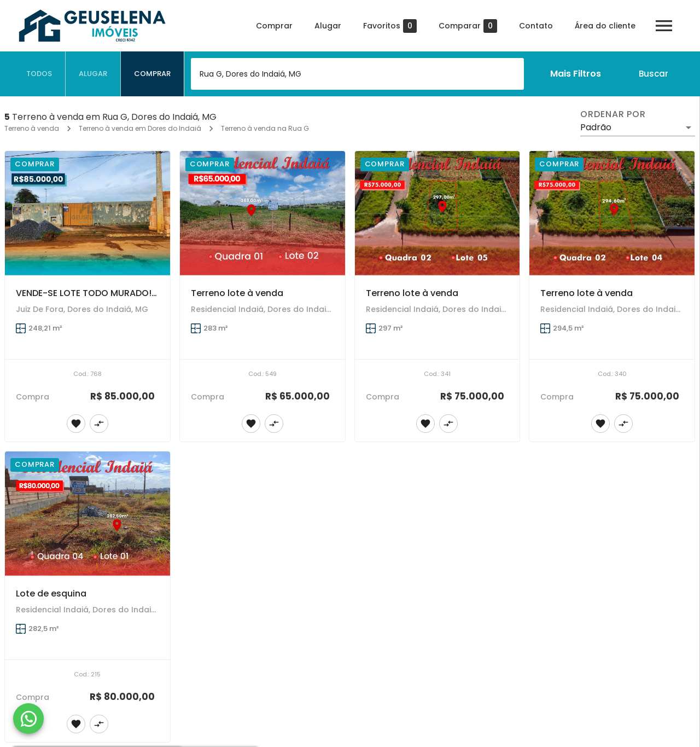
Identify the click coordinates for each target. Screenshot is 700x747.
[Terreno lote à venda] (262, 213)
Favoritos (390, 26)
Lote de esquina (51, 593)
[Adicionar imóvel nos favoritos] (76, 424)
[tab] (39, 74)
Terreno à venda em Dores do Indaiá (140, 128)
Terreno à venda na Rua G (265, 128)
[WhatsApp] (28, 719)
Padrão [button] (596, 127)
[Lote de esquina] (87, 514)
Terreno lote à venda (237, 293)
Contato (536, 26)
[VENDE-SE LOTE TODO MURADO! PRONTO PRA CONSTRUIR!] (87, 213)
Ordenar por (613, 114)
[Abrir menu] (664, 26)
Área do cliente (605, 26)
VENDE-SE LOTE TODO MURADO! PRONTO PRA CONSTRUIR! (140, 293)
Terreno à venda (32, 128)
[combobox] (357, 74)
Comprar (274, 26)
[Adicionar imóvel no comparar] (99, 424)
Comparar (468, 26)
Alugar (328, 26)
